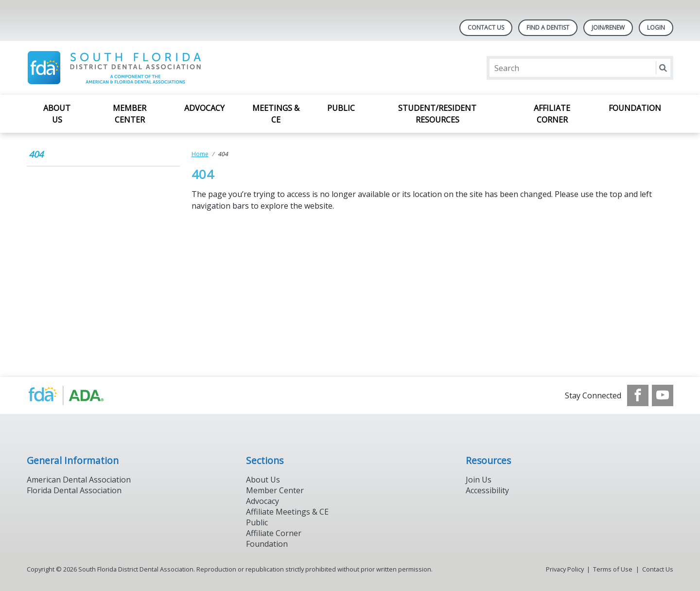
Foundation (635, 108)
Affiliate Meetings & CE (287, 512)
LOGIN (656, 27)
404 (36, 154)
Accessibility (487, 490)
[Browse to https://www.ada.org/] (76, 395)
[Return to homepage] (152, 68)
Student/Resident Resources (437, 114)
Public (341, 108)
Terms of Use (613, 569)
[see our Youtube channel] (663, 395)
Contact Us (486, 27)
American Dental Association (79, 480)
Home (200, 154)
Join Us (479, 480)
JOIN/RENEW (608, 27)
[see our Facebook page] (638, 395)
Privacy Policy (565, 569)
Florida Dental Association (74, 490)
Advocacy (204, 108)
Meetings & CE (276, 114)
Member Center (130, 114)
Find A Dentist (548, 27)
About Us (57, 114)
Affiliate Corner (552, 114)
